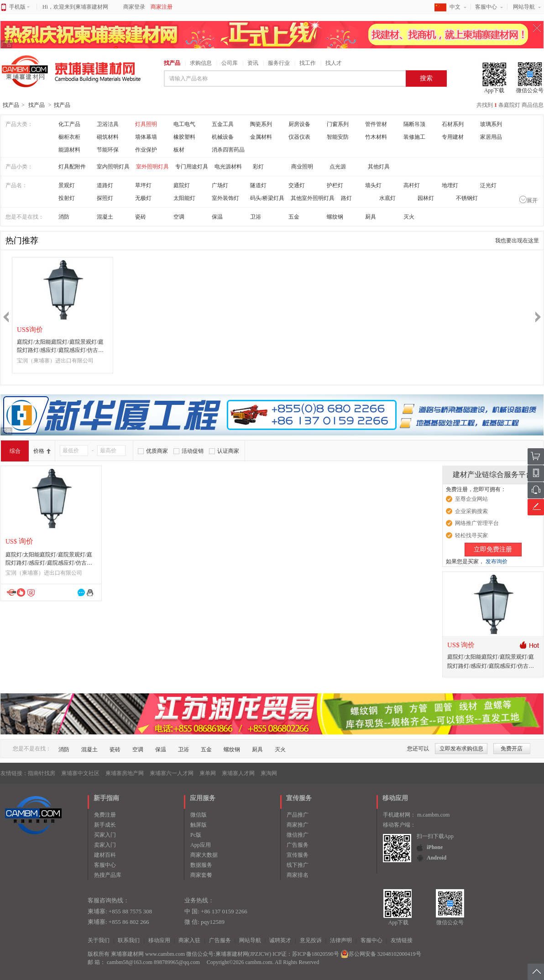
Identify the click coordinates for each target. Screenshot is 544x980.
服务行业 (279, 63)
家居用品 (491, 137)
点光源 (338, 167)
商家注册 (162, 7)
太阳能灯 (184, 198)
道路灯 (105, 185)
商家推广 (298, 825)
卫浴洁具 (108, 124)
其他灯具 (379, 167)
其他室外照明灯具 (313, 198)
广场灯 (220, 185)
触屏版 (199, 825)
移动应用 (159, 940)
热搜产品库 (108, 875)
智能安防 (338, 137)
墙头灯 (373, 185)
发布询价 (497, 561)
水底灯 (387, 198)
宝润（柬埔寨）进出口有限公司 (55, 361)
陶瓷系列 (261, 124)
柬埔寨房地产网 (125, 773)
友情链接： (14, 773)
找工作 (308, 63)
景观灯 (67, 185)
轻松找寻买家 (471, 535)
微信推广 (298, 835)
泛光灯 (488, 185)
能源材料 (69, 150)
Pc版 (196, 835)
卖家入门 (105, 845)
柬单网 (208, 773)
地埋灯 (450, 185)
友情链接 (402, 940)
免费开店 (512, 749)
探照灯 (105, 198)
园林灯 (426, 198)
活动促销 (193, 451)
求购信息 (201, 63)
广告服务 (298, 845)
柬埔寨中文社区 (80, 773)
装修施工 (414, 137)
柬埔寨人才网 (238, 773)
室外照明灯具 (152, 167)
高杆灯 (412, 185)
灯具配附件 (72, 167)
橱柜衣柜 (69, 137)
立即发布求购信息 (461, 749)
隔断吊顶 (414, 124)
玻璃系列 (491, 124)
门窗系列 (338, 124)
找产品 (172, 63)
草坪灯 (143, 185)
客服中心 (486, 7)
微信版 (199, 815)
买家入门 (105, 835)
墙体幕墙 (146, 137)
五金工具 (223, 124)
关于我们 (99, 940)
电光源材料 (228, 167)
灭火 (409, 217)
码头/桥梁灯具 (267, 198)
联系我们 (129, 940)
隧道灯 (258, 185)
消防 (64, 217)
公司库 (230, 63)
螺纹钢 (335, 217)
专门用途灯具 (192, 167)
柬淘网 (269, 773)
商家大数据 (204, 855)
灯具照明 (146, 124)
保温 (217, 217)
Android (437, 858)
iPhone (435, 847)
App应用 (201, 845)
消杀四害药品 (228, 150)
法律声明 (341, 940)
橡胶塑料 (184, 137)
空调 (179, 217)
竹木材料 (376, 137)
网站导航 (524, 7)
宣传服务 (298, 855)
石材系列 (453, 124)
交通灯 (297, 185)
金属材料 (261, 137)
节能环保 (108, 150)
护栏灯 (335, 185)
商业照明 (302, 167)
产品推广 (298, 815)
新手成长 (105, 825)
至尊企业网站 (471, 499)
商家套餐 (201, 875)
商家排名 (298, 875)
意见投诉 (311, 940)
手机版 (19, 7)
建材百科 (105, 855)
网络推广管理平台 (477, 523)
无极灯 (143, 198)
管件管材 (376, 124)
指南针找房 (42, 773)
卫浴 (256, 217)
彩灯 (258, 167)
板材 (179, 150)
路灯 (346, 198)
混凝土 (105, 217)
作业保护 (146, 150)
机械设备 (223, 137)
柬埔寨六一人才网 (172, 773)
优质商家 (157, 451)
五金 (294, 217)
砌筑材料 (108, 137)
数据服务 (201, 865)
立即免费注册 (493, 549)
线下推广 (298, 865)
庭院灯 (182, 185)
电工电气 (184, 124)
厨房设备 (299, 124)
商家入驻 (189, 940)
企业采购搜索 (471, 511)
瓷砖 (141, 217)
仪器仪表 (299, 137)
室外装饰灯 (225, 198)
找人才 (334, 63)
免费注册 (105, 815)
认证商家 (228, 451)
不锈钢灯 (467, 198)
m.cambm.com (433, 815)
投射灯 (67, 198)
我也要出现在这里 (517, 241)
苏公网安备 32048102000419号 (381, 954)
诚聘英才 (280, 940)
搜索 (426, 78)
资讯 (253, 63)
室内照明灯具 (113, 167)
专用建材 (453, 137)
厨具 (371, 217)
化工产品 (69, 124)
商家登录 (134, 7)
